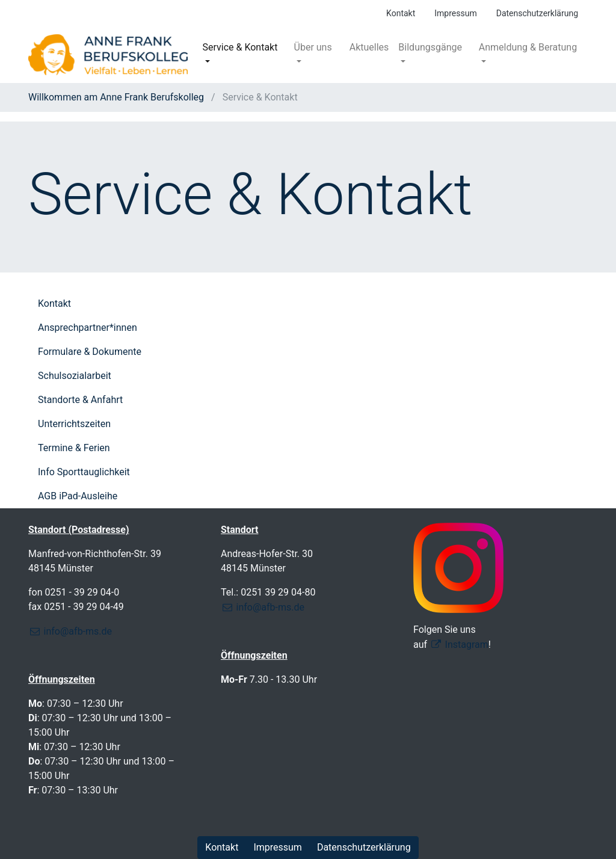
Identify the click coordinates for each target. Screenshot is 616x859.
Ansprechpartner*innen (88, 328)
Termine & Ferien (74, 448)
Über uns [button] (313, 47)
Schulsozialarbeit (75, 376)
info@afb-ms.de (78, 631)
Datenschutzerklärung (537, 13)
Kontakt (401, 13)
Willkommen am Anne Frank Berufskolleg (117, 97)
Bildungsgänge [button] (430, 47)
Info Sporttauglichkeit (84, 472)
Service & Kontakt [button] (240, 47)
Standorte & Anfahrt (80, 400)
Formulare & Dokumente (90, 352)
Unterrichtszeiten (74, 424)
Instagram (467, 645)
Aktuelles (369, 47)
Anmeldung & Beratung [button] (528, 47)
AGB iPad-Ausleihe (78, 496)
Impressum (455, 13)
